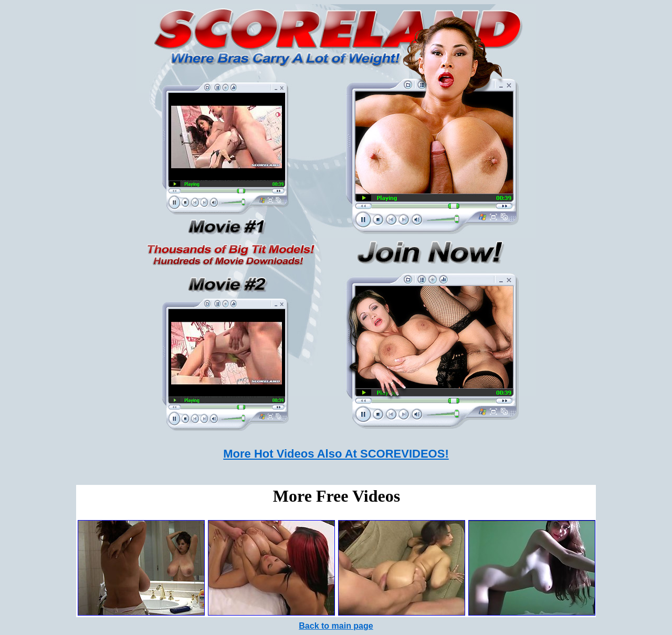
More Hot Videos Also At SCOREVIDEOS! (336, 454)
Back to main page (336, 626)
